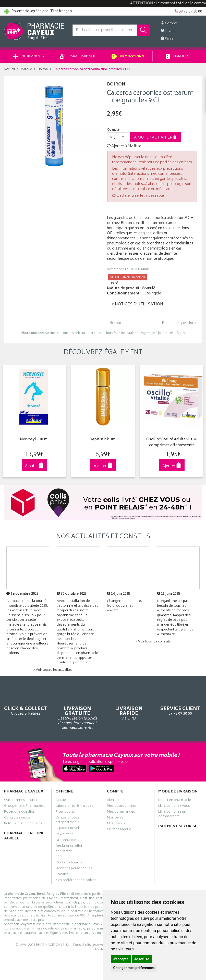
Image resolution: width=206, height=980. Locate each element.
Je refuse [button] (142, 959)
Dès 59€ (77, 709)
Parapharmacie (78, 57)
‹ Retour (114, 323)
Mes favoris (116, 824)
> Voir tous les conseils (153, 642)
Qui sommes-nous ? (21, 800)
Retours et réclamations (23, 824)
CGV (59, 857)
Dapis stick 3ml (103, 440)
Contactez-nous (17, 818)
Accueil (9, 70)
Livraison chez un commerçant (172, 815)
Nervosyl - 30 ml (34, 440)
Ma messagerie (119, 830)
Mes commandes (121, 812)
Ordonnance (66, 841)
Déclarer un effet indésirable (140, 196)
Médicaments (28, 57)
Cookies (62, 875)
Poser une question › (179, 323)
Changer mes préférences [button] (134, 968)
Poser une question (20, 812)
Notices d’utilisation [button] (137, 305)
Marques (177, 57)
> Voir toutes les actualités (53, 670)
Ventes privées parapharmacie (67, 821)
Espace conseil (68, 829)
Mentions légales (69, 863)
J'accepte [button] (121, 959)
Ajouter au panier (155, 138)
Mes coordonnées (122, 807)
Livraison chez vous (174, 807)
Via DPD (129, 705)
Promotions (128, 57)
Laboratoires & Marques (74, 807)
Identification (117, 800)
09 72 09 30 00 (180, 702)
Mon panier (116, 818)
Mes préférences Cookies (76, 881)
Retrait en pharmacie (175, 800)
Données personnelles (74, 869)
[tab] (152, 304)
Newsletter (64, 835)
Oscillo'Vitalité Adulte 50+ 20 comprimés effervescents (171, 443)
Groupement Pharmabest (24, 807)
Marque (26, 70)
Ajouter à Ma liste (124, 146)
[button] (117, 137)
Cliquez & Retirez (26, 702)
